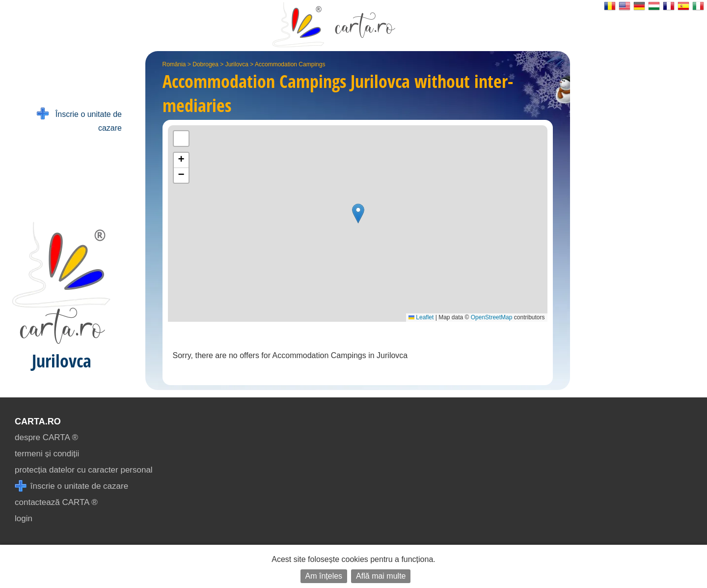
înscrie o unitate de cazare (71, 486)
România (174, 64)
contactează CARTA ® (56, 502)
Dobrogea (205, 64)
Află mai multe (381, 576)
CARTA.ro (38, 421)
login (24, 518)
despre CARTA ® (46, 437)
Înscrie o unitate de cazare (79, 120)
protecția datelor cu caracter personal (84, 470)
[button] (358, 213)
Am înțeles (324, 576)
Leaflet (421, 317)
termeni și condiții (47, 454)
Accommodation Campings (290, 64)
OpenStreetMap (492, 317)
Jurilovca (237, 64)
